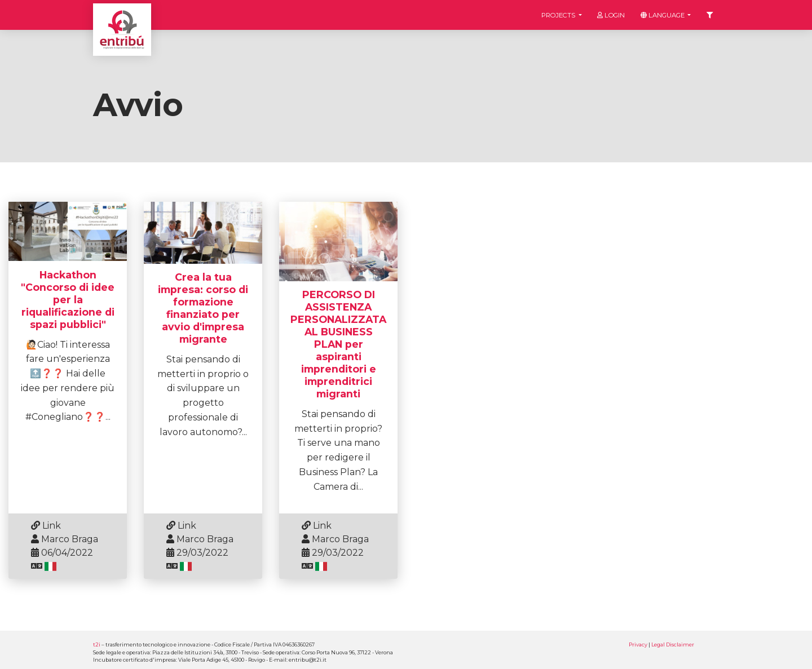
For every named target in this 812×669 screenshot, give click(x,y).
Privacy (638, 644)
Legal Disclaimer (673, 644)
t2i (97, 644)
